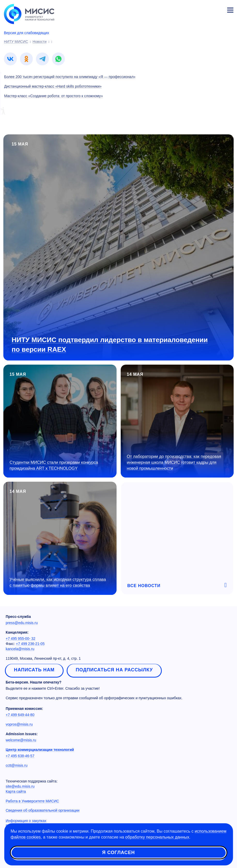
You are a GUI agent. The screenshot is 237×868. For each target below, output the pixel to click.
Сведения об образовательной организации (43, 810)
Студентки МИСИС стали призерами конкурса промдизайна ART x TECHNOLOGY (54, 465)
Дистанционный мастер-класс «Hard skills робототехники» (53, 86)
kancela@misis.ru (20, 649)
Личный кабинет (218, 9)
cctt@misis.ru (17, 765)
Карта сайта (16, 792)
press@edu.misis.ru (22, 623)
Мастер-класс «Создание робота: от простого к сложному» (53, 96)
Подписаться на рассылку (114, 670)
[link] (10, 59)
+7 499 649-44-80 (20, 715)
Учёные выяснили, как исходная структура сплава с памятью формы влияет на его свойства (58, 582)
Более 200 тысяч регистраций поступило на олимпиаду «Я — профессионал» (70, 77)
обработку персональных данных (157, 837)
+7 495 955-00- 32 (21, 639)
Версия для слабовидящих (26, 33)
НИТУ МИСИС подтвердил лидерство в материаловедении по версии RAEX (110, 345)
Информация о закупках (26, 821)
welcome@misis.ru (21, 740)
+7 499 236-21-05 (30, 644)
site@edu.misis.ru (20, 786)
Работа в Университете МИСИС (32, 801)
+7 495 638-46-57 (20, 756)
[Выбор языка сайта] (206, 9)
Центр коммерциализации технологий (40, 750)
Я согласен (118, 852)
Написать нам (34, 670)
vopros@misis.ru (19, 724)
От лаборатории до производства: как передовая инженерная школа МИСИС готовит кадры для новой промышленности (174, 462)
